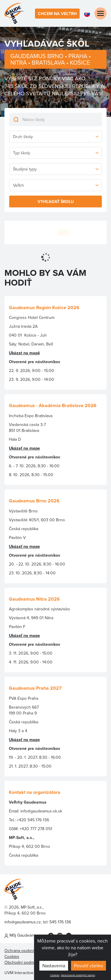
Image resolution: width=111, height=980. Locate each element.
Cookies (55, 975)
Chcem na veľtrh (57, 14)
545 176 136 (60, 922)
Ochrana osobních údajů (27, 950)
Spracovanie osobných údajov (78, 975)
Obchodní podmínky (23, 962)
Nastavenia (54, 966)
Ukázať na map (23, 740)
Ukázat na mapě (24, 353)
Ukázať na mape (24, 448)
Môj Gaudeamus (22, 935)
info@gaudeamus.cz (23, 922)
